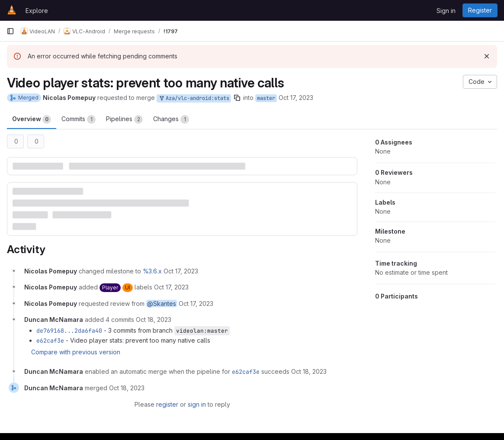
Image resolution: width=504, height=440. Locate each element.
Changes (171, 119)
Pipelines (124, 119)
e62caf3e (50, 340)
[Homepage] (12, 10)
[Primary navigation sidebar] (10, 31)
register (167, 404)
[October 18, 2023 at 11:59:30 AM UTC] (127, 388)
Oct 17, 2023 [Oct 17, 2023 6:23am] (296, 98)
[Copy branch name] (237, 98)
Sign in (446, 11)
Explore (37, 11)
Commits (79, 119)
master (266, 98)
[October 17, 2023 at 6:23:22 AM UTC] (181, 271)
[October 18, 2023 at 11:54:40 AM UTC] (309, 371)
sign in (197, 404)
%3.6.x (152, 271)
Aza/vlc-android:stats (194, 98)
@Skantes (162, 304)
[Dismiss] (487, 56)
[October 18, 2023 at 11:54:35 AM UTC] (154, 320)
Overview (32, 119)
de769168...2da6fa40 (69, 331)
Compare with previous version (76, 352)
